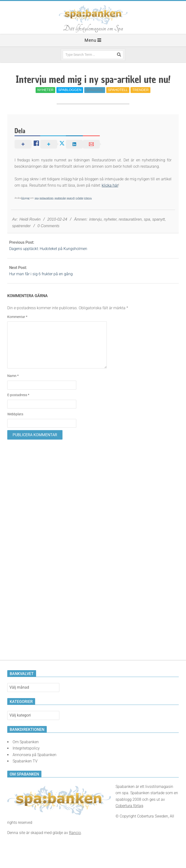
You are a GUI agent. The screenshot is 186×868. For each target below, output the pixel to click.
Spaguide (95, 90)
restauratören (46, 198)
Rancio (75, 833)
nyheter (79, 198)
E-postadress (18, 395)
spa (37, 198)
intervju (88, 198)
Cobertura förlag (129, 806)
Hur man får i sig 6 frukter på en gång (41, 274)
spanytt (71, 198)
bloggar (25, 198)
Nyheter (45, 90)
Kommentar (17, 317)
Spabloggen (70, 90)
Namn (13, 376)
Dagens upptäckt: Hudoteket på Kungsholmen (48, 249)
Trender (140, 90)
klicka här (110, 185)
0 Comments (49, 226)
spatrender (60, 198)
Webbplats (15, 414)
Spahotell (118, 90)
